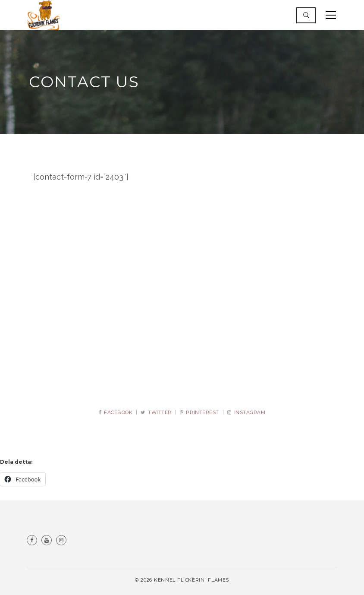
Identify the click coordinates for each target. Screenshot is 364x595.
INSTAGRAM (246, 413)
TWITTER (156, 413)
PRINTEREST (199, 413)
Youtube (47, 540)
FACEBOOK (116, 413)
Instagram (61, 540)
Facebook (32, 540)
